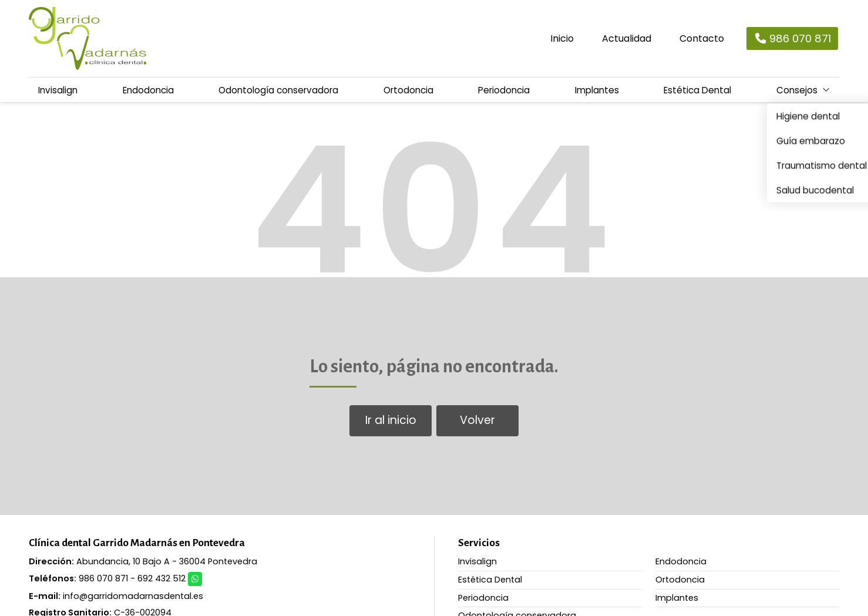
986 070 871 (103, 578)
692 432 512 (162, 578)
